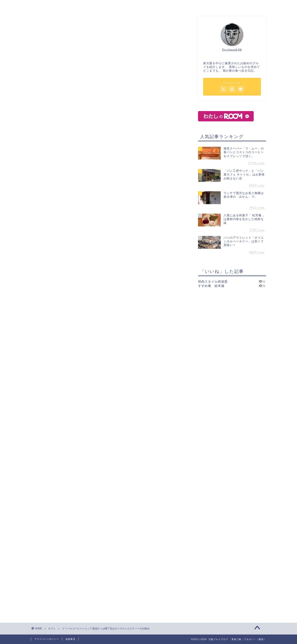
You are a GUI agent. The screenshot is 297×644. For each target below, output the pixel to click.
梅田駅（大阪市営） (105, 318)
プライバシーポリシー (47, 639)
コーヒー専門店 (61, 318)
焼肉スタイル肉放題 (213, 281)
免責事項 (70, 639)
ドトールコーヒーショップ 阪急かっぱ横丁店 (68, 153)
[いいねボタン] (34, 332)
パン (173, 5)
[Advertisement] (66, 383)
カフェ (124, 5)
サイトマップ (223, 5)
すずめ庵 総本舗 (211, 286)
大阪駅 (123, 318)
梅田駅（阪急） (81, 318)
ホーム (74, 5)
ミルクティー (41, 347)
